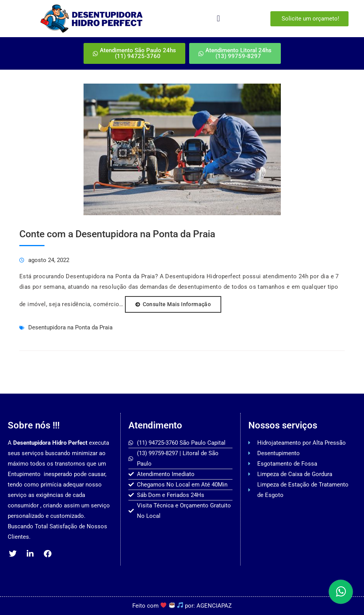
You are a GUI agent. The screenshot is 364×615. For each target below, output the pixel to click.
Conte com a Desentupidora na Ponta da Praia (117, 234)
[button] (218, 19)
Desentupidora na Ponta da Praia (70, 327)
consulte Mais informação (177, 304)
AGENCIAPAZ (214, 606)
